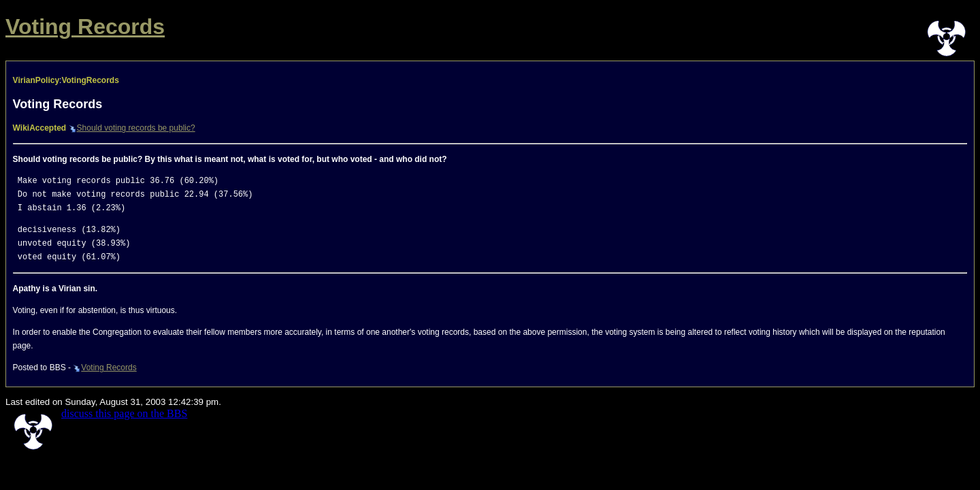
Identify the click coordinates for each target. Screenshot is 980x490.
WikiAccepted (40, 128)
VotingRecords (90, 80)
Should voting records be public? (132, 128)
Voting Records (85, 27)
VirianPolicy (36, 80)
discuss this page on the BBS (124, 413)
